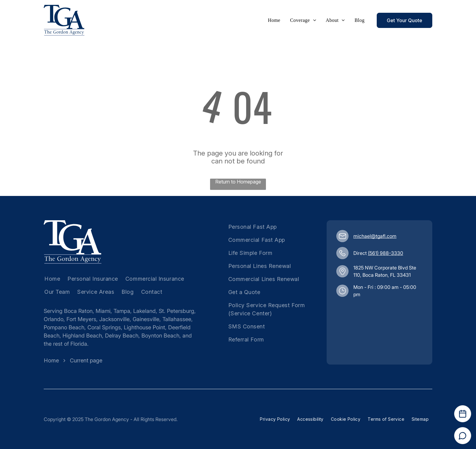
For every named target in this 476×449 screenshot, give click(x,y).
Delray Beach (122, 336)
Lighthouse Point (144, 327)
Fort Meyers (81, 319)
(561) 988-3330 (386, 253)
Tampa (122, 311)
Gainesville (146, 319)
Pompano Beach (64, 327)
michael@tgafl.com (375, 236)
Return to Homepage (238, 182)
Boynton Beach (160, 336)
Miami (103, 311)
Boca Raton (78, 311)
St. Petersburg (177, 311)
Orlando (54, 319)
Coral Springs (104, 327)
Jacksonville (114, 319)
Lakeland (144, 311)
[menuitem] (274, 20)
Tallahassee (177, 319)
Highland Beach (82, 336)
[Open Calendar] (463, 414)
